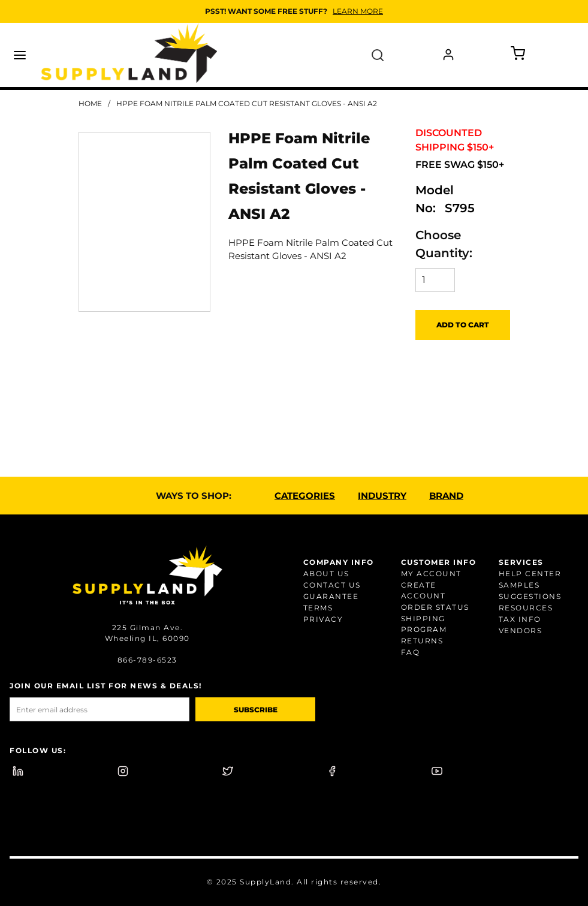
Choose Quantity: (444, 244)
